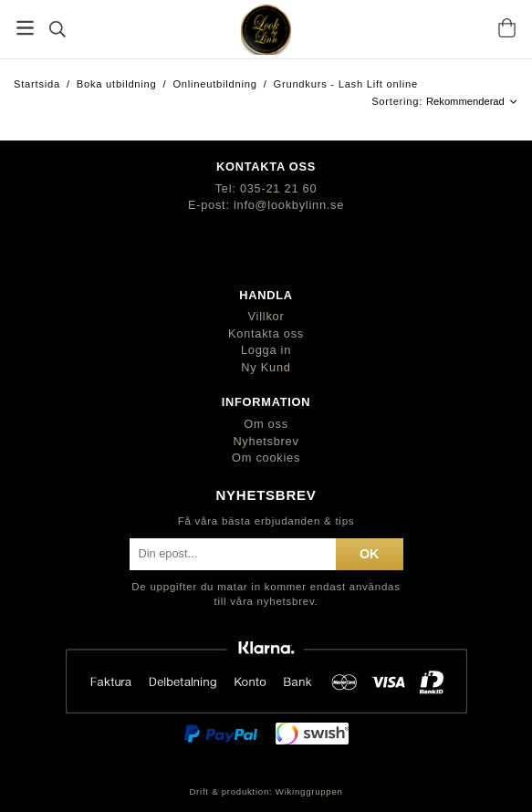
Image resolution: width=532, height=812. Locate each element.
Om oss (266, 424)
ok (370, 554)
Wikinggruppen (309, 791)
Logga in (266, 350)
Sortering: (399, 101)
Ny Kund (266, 367)
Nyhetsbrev (266, 441)
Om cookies (266, 458)
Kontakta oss (266, 333)
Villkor (266, 316)
